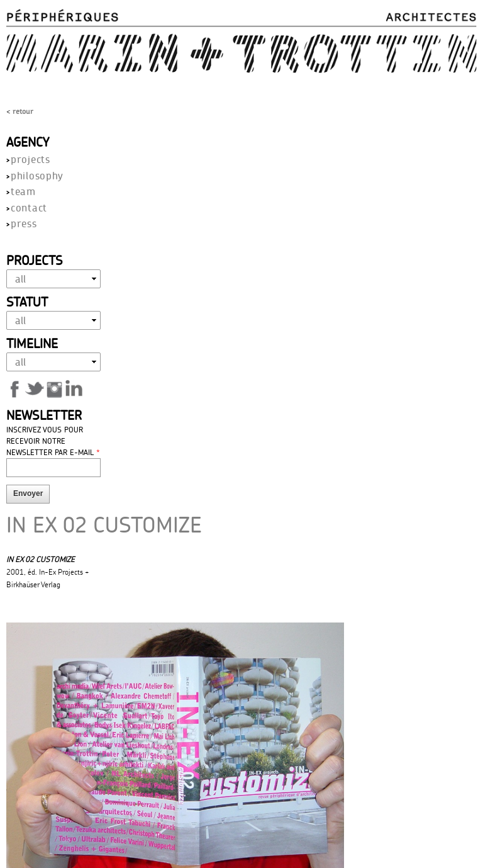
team (23, 191)
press (24, 223)
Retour (23, 111)
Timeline (32, 343)
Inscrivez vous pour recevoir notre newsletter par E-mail (53, 441)
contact (29, 207)
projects (31, 159)
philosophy (37, 175)
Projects (35, 260)
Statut (27, 302)
